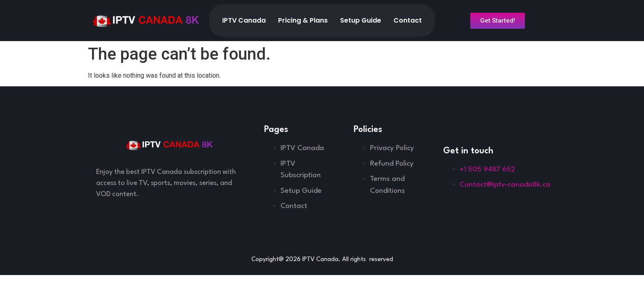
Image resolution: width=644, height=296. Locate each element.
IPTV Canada (244, 20)
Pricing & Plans (303, 20)
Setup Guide (361, 20)
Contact (408, 20)
